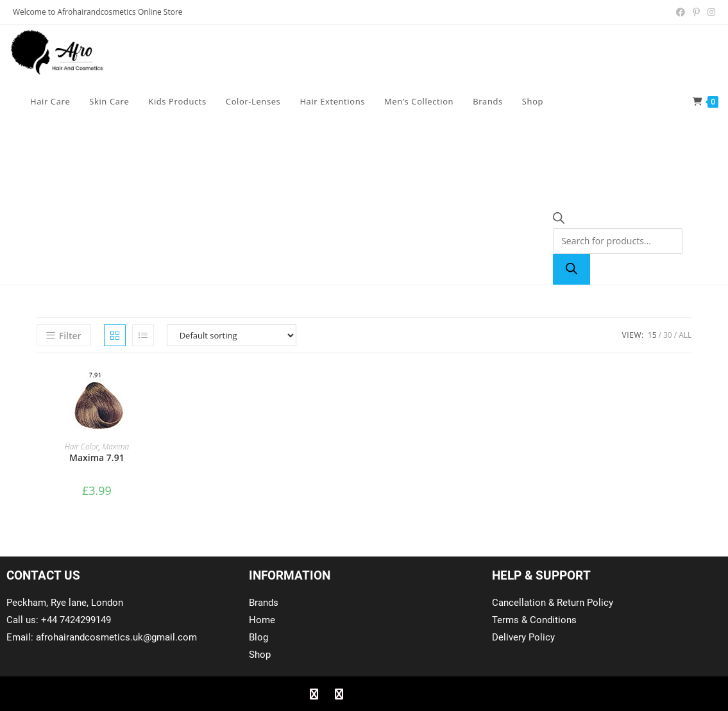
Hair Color (82, 447)
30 (668, 335)
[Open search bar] (559, 220)
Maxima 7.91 (97, 457)
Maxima (115, 447)
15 (652, 335)
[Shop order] (232, 335)
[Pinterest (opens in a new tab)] (696, 12)
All (685, 335)
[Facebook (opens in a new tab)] (681, 12)
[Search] (571, 269)
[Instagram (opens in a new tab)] (709, 12)
